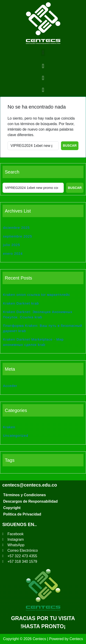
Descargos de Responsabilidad (30, 501)
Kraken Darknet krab (21, 303)
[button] (43, 52)
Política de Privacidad (22, 514)
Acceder (10, 386)
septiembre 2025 (18, 236)
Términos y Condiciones (25, 495)
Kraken (9, 427)
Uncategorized (16, 435)
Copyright (12, 508)
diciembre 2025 (16, 228)
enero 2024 (13, 253)
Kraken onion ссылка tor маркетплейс (37, 295)
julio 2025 (11, 245)
